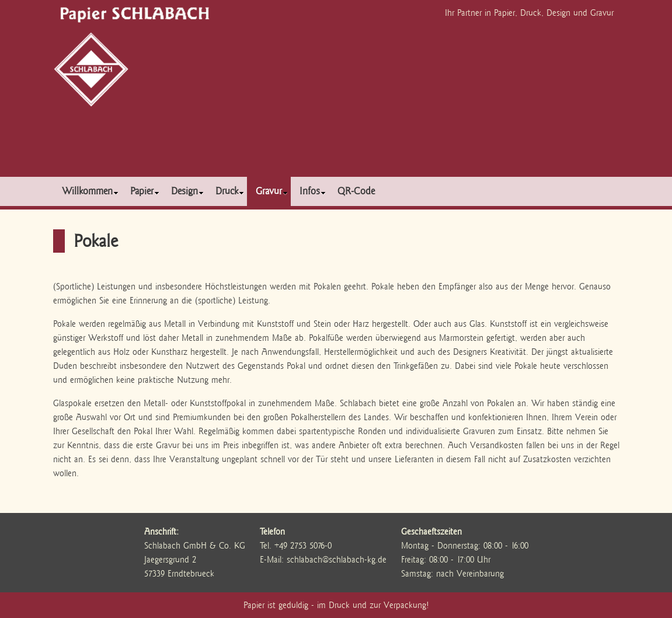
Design (187, 191)
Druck (230, 191)
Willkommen (90, 191)
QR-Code (356, 191)
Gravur (272, 191)
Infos (313, 191)
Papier (145, 191)
